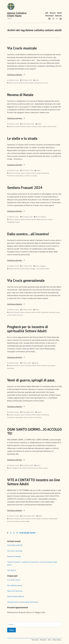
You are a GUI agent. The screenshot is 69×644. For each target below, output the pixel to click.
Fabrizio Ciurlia (14, 80)
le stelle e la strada (30, 176)
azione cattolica (20, 126)
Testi (49, 640)
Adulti (59, 13)
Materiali (43, 640)
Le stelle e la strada (22, 138)
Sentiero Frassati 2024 (25, 188)
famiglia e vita (35, 269)
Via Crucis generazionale (26, 280)
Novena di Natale (20, 95)
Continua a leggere (19, 75)
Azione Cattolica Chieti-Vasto (17, 14)
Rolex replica (57, 640)
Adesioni (58, 16)
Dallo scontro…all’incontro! (28, 234)
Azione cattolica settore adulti (24, 83)
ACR (47, 13)
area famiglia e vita (15, 468)
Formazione (45, 173)
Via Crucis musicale (22, 48)
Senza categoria (41, 217)
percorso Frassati (47, 219)
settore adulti (52, 126)
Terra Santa (38, 417)
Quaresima (38, 83)
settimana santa (54, 312)
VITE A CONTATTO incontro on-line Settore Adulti (34, 482)
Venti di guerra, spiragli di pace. (31, 380)
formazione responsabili (15, 176)
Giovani (53, 13)
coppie (46, 468)
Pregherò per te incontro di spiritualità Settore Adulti (28, 329)
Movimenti (50, 16)
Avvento (12, 126)
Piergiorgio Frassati (13, 222)
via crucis (45, 83)
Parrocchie (35, 640)
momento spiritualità (48, 366)
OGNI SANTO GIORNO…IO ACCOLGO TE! (34, 431)
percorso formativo (14, 521)
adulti (11, 83)
